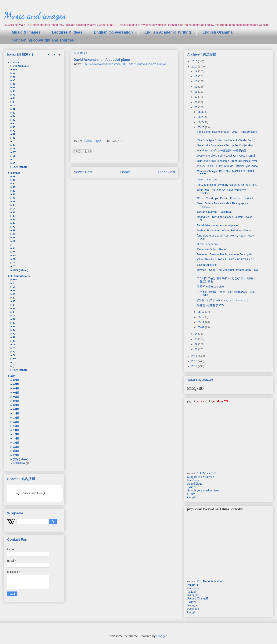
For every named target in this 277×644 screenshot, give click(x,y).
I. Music (15, 62)
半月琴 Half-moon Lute (210, 287)
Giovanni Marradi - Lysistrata (214, 212)
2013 (195, 361)
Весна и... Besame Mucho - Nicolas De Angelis (225, 254)
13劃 (16, 426)
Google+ (192, 497)
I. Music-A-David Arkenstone (102, 64)
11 (196, 76)
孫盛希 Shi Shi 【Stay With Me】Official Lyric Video (227, 166)
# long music (21, 66)
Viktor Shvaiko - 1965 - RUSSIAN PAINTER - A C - (227, 259)
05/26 (201, 127)
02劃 (16, 380)
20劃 (16, 451)
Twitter (192, 487)
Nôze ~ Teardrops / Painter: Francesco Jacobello (226, 198)
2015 (195, 67)
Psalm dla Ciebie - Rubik (212, 249)
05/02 (201, 327)
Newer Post (83, 172)
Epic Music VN (206, 473)
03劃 (16, 384)
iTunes (191, 494)
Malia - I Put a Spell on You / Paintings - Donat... (225, 230)
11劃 (16, 418)
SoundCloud (195, 484)
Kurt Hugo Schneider (210, 581)
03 (196, 339)
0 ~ (15, 69)
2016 (195, 61)
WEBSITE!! (195, 585)
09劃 (16, 409)
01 (196, 349)
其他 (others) (20, 167)
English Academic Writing (168, 32)
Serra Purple (93, 141)
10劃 (16, 413)
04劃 (16, 388)
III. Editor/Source (20, 276)
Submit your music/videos (203, 490)
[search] (37, 493)
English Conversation (113, 32)
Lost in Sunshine (207, 265)
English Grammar (218, 32)
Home (125, 172)
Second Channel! (198, 598)
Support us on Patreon (201, 477)
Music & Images (26, 32)
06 (196, 102)
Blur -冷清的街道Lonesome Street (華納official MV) (227, 161)
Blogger (161, 636)
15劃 (16, 434)
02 (196, 344)
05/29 (201, 117)
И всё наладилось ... (210, 244)
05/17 (201, 312)
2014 (195, 356)
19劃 (16, 447)
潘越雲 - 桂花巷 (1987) (210, 305)
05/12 (201, 317)
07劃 (16, 401)
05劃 (16, 393)
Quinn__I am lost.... (209, 179)
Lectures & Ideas (67, 32)
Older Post (166, 172)
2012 (195, 366)
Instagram (193, 595)
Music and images (35, 16)
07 (196, 97)
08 (196, 92)
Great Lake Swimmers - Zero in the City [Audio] (225, 145)
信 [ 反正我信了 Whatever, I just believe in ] (222, 300)
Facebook (193, 480)
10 (196, 81)
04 (196, 334)
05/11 (201, 322)
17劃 (16, 443)
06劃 (16, 397)
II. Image (15, 173)
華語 (13, 376)
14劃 (16, 430)
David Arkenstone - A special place (217, 225)
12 (196, 71)
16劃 (16, 438)
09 (196, 87)
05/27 (201, 122)
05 (196, 107)
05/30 (201, 112)
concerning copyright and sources (43, 40)
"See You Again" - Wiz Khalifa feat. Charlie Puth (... (227, 140)
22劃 (16, 455)
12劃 (16, 422)
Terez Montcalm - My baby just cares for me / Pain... (228, 185)
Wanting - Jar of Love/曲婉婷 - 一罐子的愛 (222, 150)
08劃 (16, 405)
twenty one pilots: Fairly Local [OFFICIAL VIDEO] (226, 156)
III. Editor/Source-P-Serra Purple (144, 64)
